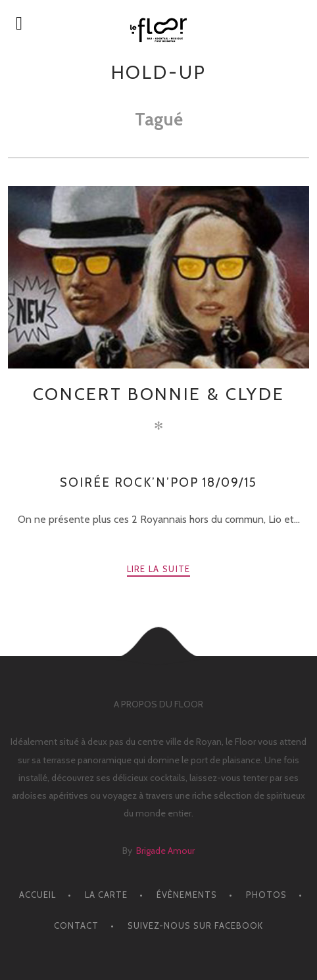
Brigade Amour (165, 851)
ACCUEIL (37, 895)
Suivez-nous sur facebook (195, 925)
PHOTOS (266, 895)
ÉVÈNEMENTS (187, 895)
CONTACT (76, 925)
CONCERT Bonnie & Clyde (158, 394)
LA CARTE (106, 895)
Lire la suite (159, 569)
